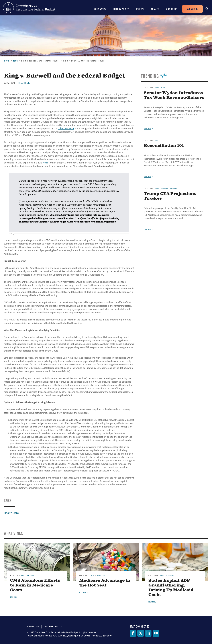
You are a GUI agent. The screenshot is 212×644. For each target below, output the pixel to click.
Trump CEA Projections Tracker (170, 196)
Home (7, 61)
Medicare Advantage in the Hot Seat (105, 583)
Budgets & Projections (169, 188)
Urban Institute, (66, 129)
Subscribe (192, 9)
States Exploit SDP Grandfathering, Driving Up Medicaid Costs (171, 588)
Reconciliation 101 (164, 146)
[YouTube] (156, 633)
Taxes (163, 88)
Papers (158, 140)
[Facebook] (133, 633)
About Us (172, 9)
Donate (155, 9)
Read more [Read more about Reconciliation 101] (147, 177)
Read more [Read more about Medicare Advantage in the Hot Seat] (83, 592)
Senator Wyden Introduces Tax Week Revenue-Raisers (174, 95)
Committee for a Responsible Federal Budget (29, 8)
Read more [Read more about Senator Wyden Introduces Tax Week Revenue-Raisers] (147, 129)
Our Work (100, 9)
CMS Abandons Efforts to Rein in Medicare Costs (35, 585)
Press (140, 9)
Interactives (121, 9)
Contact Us (33, 627)
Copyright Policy (53, 627)
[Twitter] (141, 633)
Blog (15, 61)
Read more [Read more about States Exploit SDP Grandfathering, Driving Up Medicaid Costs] (152, 602)
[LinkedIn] (148, 633)
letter (45, 163)
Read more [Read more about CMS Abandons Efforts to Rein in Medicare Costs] (14, 597)
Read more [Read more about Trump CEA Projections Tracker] (147, 230)
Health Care (24, 83)
